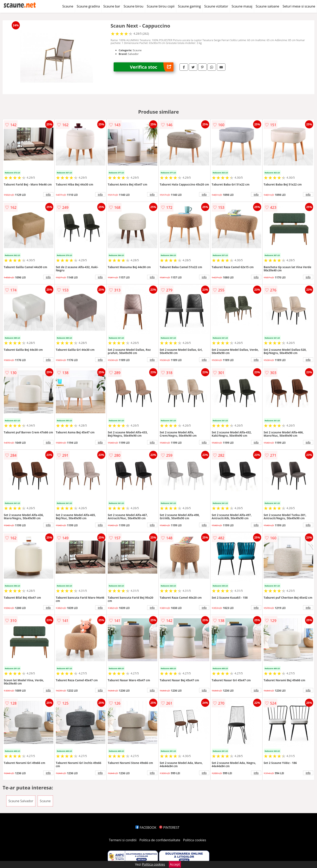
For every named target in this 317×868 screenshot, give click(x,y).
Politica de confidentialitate (160, 840)
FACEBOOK (146, 827)
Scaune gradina (88, 6)
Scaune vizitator (216, 6)
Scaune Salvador (21, 801)
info (48, 194)
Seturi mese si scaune (299, 6)
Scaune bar (112, 6)
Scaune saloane (267, 6)
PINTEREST (169, 827)
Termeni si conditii (123, 840)
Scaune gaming (189, 6)
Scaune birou (133, 6)
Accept (175, 864)
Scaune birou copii (161, 6)
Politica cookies (195, 840)
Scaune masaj (242, 6)
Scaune (68, 6)
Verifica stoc (152, 67)
